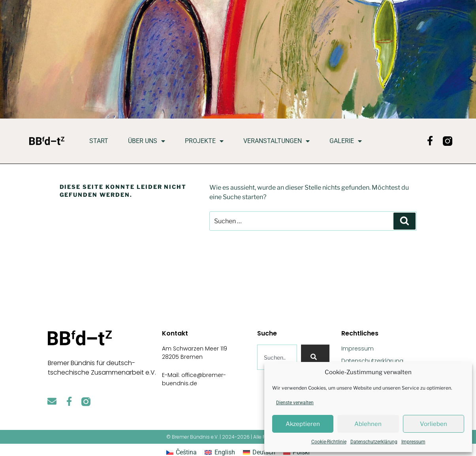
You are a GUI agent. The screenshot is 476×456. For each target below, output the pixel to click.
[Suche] (315, 357)
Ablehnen (368, 424)
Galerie (346, 141)
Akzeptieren (303, 424)
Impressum (413, 442)
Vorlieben (434, 424)
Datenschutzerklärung (374, 442)
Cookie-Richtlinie (329, 442)
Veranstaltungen (277, 141)
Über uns (147, 141)
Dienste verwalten (295, 403)
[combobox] (277, 357)
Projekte (204, 141)
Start (99, 141)
